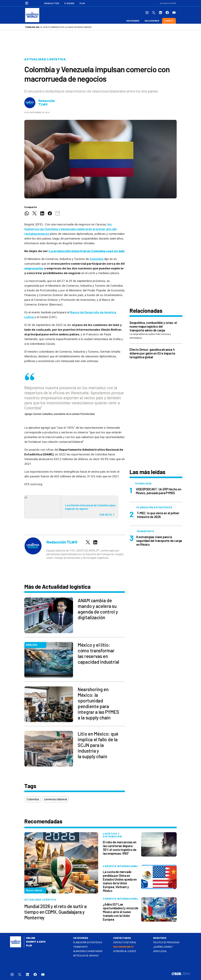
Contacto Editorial (125, 943)
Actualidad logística (45, 59)
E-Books (69, 3)
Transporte (80, 947)
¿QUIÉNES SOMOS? (163, 947)
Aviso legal (160, 951)
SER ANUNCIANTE (124, 947)
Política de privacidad (166, 943)
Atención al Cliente (125, 951)
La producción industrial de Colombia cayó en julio (87, 251)
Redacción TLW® (47, 103)
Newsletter (52, 3)
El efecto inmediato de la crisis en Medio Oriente (66, 27)
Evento (169, 21)
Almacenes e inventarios (88, 951)
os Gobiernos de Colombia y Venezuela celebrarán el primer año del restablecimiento (70, 229)
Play (82, 3)
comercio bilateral (56, 799)
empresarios (34, 268)
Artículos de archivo (86, 956)
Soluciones (152, 21)
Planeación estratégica (88, 943)
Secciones (133, 21)
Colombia (96, 259)
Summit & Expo (36, 942)
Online (31, 938)
